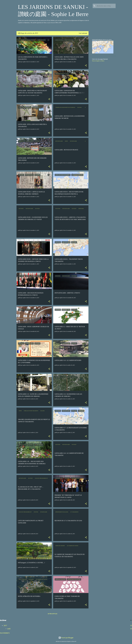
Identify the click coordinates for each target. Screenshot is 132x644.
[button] (49, 66)
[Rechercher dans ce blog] (106, 6)
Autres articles (53, 614)
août (9, 629)
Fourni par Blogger (66, 638)
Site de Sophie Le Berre (98, 61)
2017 (5, 626)
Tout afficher (83, 33)
